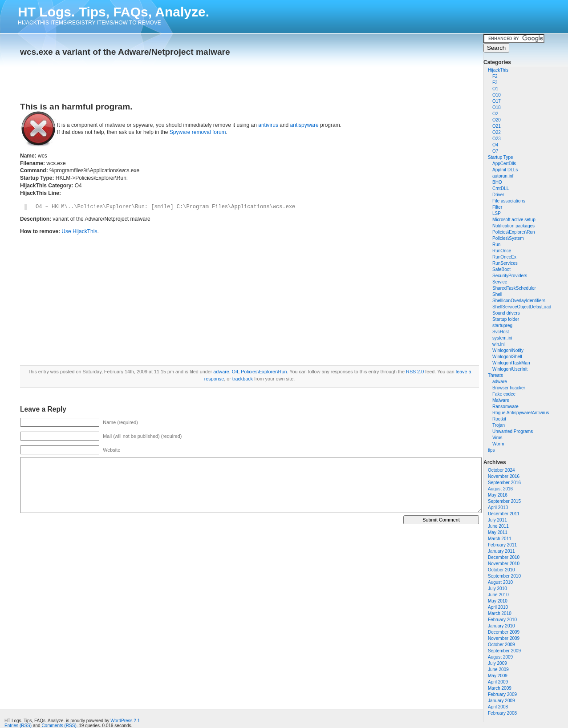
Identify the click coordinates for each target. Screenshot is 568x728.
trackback (243, 379)
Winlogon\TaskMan (511, 363)
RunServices (505, 263)
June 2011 (498, 526)
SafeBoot (501, 269)
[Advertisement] (124, 77)
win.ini (499, 344)
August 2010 (500, 582)
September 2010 (504, 576)
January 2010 (501, 626)
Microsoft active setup (514, 220)
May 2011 (498, 532)
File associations (509, 201)
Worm (498, 444)
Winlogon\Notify (508, 350)
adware (500, 382)
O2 (495, 114)
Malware (501, 400)
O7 (495, 151)
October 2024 (501, 470)
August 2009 (500, 657)
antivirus (268, 125)
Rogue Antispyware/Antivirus (521, 413)
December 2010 (504, 557)
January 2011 (501, 551)
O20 (497, 120)
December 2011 (504, 514)
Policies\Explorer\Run (514, 232)
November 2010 (504, 564)
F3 (495, 83)
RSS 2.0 (415, 372)
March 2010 (500, 613)
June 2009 (498, 669)
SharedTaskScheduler (514, 288)
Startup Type (501, 157)
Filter (497, 207)
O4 (495, 145)
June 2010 (498, 595)
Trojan (499, 425)
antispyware (304, 125)
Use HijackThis (79, 231)
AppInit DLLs (505, 170)
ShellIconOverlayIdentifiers (519, 301)
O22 (497, 132)
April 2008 (498, 707)
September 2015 (504, 501)
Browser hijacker (509, 388)
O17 (497, 101)
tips (491, 450)
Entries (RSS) (18, 726)
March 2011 (500, 539)
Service (500, 282)
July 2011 (497, 520)
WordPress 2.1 (125, 721)
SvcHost (501, 332)
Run (496, 245)
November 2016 (504, 476)
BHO (497, 182)
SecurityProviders (510, 276)
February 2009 (502, 694)
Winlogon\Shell (507, 357)
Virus (497, 438)
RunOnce (502, 251)
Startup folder (506, 319)
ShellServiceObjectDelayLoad (522, 307)
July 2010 (497, 588)
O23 (497, 139)
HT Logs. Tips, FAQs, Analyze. (114, 12)
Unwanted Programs (513, 431)
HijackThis (498, 70)
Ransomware (505, 406)
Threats (495, 375)
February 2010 (502, 620)
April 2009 (498, 682)
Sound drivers (506, 313)
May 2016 (498, 495)
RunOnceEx (504, 257)
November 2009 (504, 638)
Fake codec (504, 394)
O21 (497, 126)
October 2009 (501, 645)
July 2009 (497, 663)
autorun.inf (503, 176)
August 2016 (500, 489)
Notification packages (513, 226)
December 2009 (504, 632)
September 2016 (504, 483)
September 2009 (504, 651)
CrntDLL (501, 188)
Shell (497, 294)
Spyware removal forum (198, 132)
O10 (497, 95)
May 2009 (498, 676)
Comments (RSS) (59, 726)
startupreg (502, 326)
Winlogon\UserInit (510, 369)
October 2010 (501, 570)
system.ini (502, 338)
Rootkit (499, 419)
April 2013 (498, 508)
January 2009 (501, 701)
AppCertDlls (504, 164)
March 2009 (500, 688)
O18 (497, 107)
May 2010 (498, 601)
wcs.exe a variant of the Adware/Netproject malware (125, 52)
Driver (498, 195)
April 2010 (498, 607)
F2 (495, 76)
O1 (495, 89)
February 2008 (502, 713)
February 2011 (502, 545)
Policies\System (508, 238)
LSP (497, 213)
